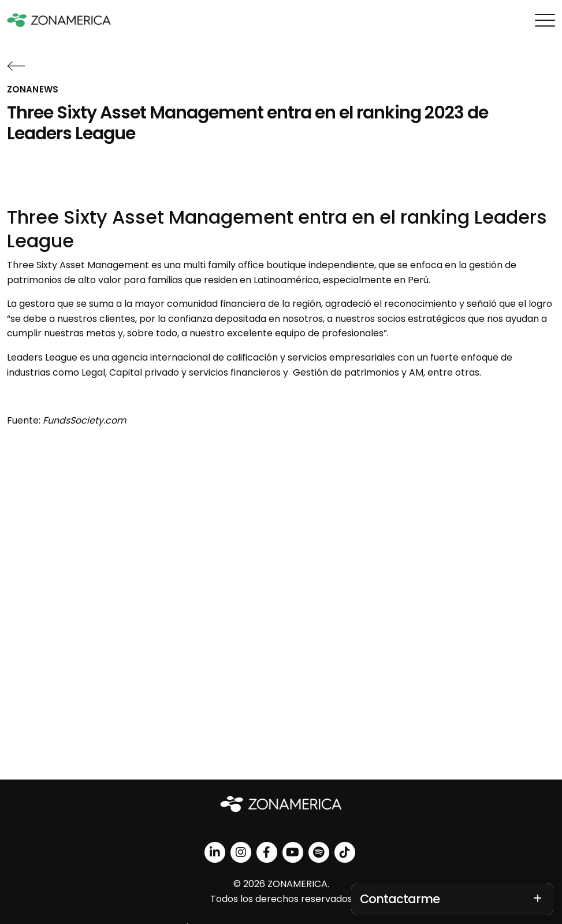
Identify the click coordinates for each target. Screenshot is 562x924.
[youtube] (293, 852)
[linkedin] (215, 852)
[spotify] (319, 852)
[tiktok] (345, 852)
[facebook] (267, 852)
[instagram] (241, 852)
